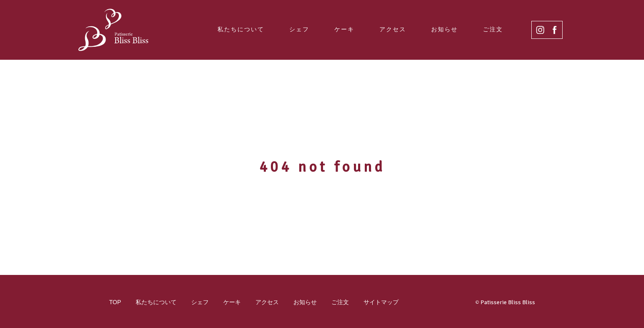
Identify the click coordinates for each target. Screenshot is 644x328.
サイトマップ (381, 302)
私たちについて (241, 29)
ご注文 (493, 29)
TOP (115, 302)
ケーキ (344, 29)
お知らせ (444, 29)
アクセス (393, 29)
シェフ (299, 29)
